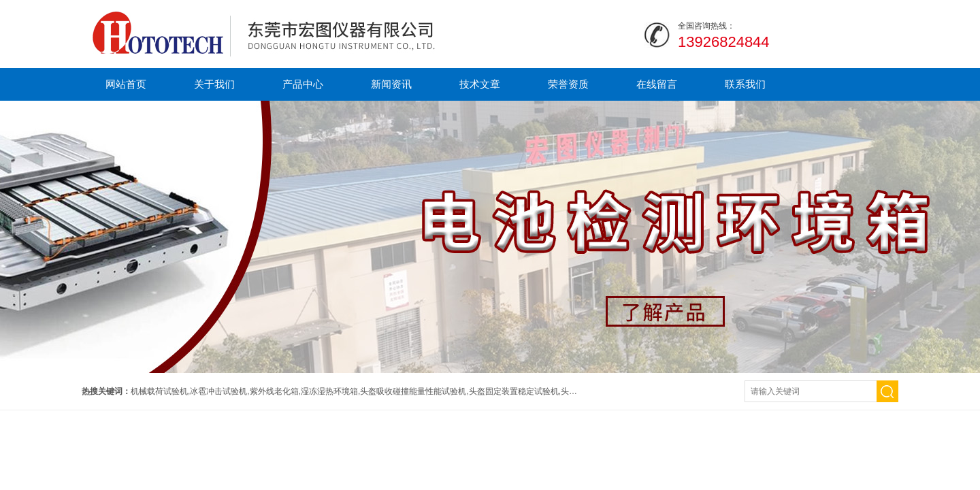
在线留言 (657, 84)
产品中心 (303, 84)
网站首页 (126, 84)
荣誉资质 (568, 84)
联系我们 (745, 84)
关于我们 (214, 84)
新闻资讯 (391, 84)
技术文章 (480, 84)
